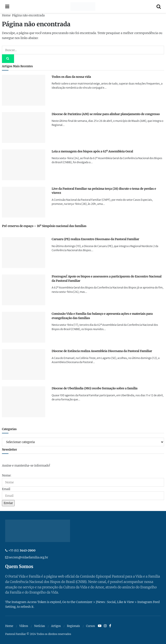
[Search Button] (159, 6)
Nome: (7, 475)
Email (6, 489)
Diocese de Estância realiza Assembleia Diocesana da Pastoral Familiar (102, 351)
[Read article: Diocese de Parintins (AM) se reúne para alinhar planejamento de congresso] (24, 128)
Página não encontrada (28, 15)
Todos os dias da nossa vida (71, 77)
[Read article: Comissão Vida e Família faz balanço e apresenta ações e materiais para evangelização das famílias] (24, 327)
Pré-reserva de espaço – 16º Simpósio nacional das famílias (44, 226)
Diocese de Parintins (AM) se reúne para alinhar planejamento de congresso (106, 114)
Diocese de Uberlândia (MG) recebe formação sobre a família (95, 388)
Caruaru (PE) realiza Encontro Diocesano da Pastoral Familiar (95, 239)
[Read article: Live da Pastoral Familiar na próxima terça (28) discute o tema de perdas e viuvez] (24, 202)
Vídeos (24, 626)
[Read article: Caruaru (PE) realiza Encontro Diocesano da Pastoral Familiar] (24, 253)
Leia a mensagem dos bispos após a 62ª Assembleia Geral (92, 151)
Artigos (56, 626)
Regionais (73, 626)
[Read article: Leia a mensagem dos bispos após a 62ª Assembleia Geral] (24, 165)
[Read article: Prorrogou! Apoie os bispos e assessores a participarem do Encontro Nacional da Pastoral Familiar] (24, 290)
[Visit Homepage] (83, 6)
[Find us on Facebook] (110, 626)
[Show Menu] (7, 6)
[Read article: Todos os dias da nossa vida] (24, 90)
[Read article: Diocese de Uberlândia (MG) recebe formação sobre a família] (24, 402)
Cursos (91, 626)
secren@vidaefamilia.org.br (28, 557)
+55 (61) (22, 550)
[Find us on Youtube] (100, 626)
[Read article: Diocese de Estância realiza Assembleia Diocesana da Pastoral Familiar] (24, 364)
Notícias (40, 626)
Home (6, 15)
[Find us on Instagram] (105, 626)
